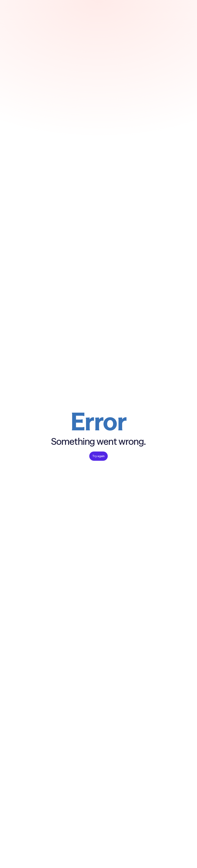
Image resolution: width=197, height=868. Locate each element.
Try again (98, 456)
